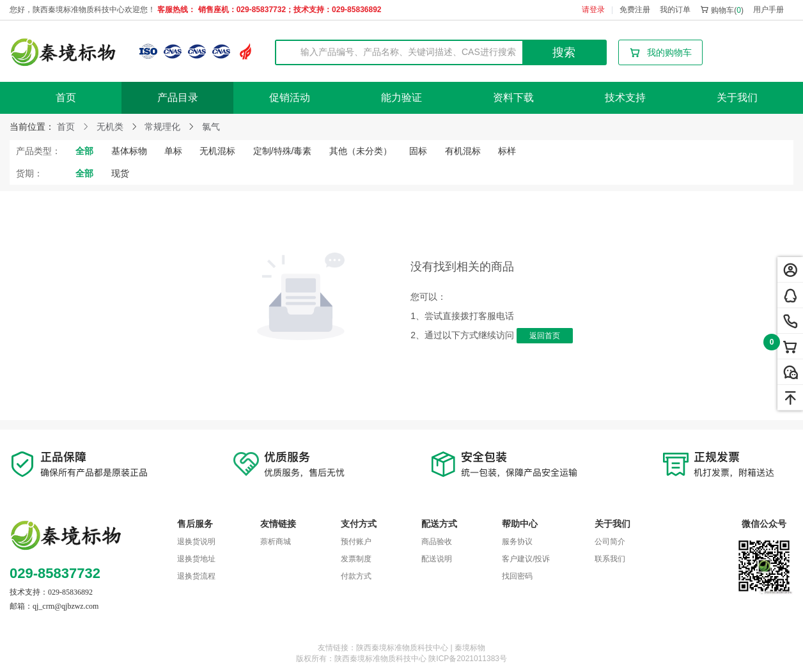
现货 (120, 173)
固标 (418, 151)
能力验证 (402, 98)
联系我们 (610, 559)
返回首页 (545, 336)
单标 (173, 151)
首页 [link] (66, 127)
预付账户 (356, 542)
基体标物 (129, 151)
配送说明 (437, 559)
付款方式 (356, 576)
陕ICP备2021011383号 (468, 659)
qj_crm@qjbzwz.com (66, 606)
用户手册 (768, 10)
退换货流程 (196, 576)
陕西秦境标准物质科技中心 (380, 659)
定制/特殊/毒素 (283, 151)
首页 (66, 98)
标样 (507, 151)
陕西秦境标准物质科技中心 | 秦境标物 (421, 648)
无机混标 (217, 151)
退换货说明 (196, 542)
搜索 (564, 52)
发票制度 (356, 559)
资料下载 (513, 98)
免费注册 (635, 10)
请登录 (593, 10)
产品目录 (178, 98)
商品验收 (437, 542)
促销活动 (290, 98)
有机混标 (463, 151)
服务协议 (517, 542)
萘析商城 (276, 542)
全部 (84, 151)
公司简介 (610, 542)
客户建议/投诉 (526, 559)
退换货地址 (196, 559)
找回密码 (517, 576)
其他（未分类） (361, 151)
